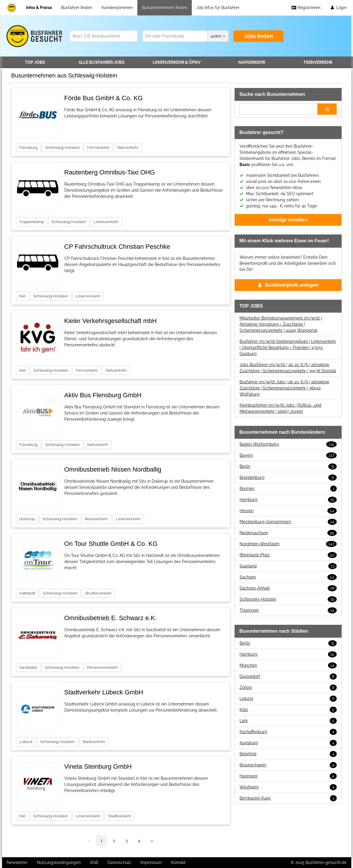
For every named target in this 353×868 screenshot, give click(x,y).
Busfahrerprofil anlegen (288, 285)
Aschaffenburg (288, 732)
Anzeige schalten (288, 220)
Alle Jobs (102, 62)
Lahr (288, 721)
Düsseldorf (288, 676)
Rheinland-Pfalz (288, 555)
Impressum (151, 862)
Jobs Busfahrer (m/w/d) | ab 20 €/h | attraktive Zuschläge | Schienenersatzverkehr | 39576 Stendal (288, 368)
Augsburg (288, 743)
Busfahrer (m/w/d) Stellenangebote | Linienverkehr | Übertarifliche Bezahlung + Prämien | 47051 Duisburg (288, 347)
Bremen (288, 489)
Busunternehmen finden (165, 8)
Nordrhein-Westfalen (288, 544)
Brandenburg (288, 478)
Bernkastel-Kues (288, 798)
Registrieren (306, 8)
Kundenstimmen (117, 8)
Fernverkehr (318, 62)
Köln (288, 710)
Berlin (288, 466)
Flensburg (28, 148)
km (218, 36)
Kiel (23, 296)
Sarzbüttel (28, 667)
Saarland (288, 566)
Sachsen (288, 577)
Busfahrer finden (77, 8)
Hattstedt (27, 593)
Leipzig (288, 699)
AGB (94, 862)
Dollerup (27, 519)
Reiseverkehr (96, 519)
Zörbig (288, 688)
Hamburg (288, 500)
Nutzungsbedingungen (59, 862)
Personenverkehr (103, 667)
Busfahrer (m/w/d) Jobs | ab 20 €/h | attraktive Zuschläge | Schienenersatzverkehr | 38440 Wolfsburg (284, 388)
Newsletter (17, 862)
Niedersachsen (288, 533)
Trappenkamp (32, 222)
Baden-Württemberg (288, 444)
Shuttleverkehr (98, 593)
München (288, 665)
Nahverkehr (252, 62)
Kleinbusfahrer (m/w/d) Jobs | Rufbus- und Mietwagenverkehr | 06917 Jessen (280, 408)
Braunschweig (288, 765)
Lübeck (26, 742)
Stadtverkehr (94, 742)
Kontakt (178, 862)
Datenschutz (119, 862)
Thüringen (288, 610)
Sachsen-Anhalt (288, 588)
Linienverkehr (177, 62)
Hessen (288, 511)
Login (338, 8)
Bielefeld (288, 754)
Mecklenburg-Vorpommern (288, 522)
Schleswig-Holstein (62, 148)
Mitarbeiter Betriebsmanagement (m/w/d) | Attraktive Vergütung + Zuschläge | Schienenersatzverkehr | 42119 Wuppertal (281, 324)
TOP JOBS (35, 62)
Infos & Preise (39, 8)
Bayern (288, 455)
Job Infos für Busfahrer (218, 8)
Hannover (288, 776)
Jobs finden (259, 36)
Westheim (288, 787)
